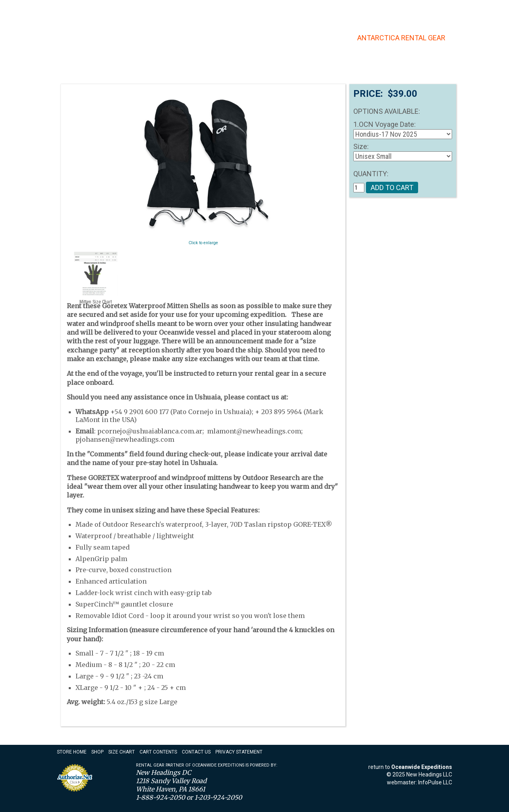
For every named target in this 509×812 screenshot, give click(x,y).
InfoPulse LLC (435, 782)
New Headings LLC (429, 774)
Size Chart (122, 752)
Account (389, 10)
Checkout (440, 10)
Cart (414, 10)
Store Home (72, 752)
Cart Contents (158, 752)
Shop (97, 752)
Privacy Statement (239, 752)
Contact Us (278, 11)
